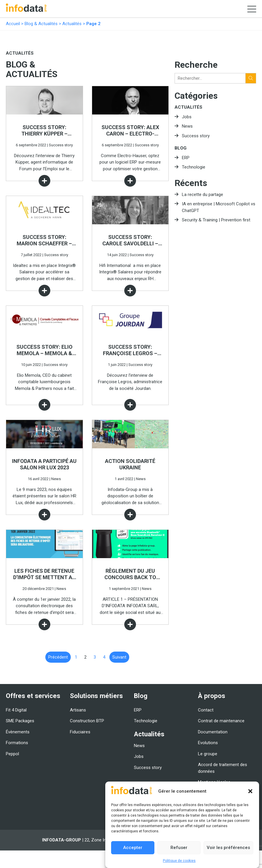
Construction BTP (87, 721)
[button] (250, 791)
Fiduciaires (80, 732)
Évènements (18, 732)
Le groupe (208, 754)
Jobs (187, 117)
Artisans (78, 710)
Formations (17, 743)
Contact (206, 710)
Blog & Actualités (41, 24)
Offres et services (33, 696)
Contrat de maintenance (221, 721)
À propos (212, 696)
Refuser (179, 848)
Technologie (194, 167)
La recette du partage (202, 195)
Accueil (13, 24)
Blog (181, 148)
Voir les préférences (228, 848)
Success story (196, 136)
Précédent (58, 657)
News (187, 126)
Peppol (12, 754)
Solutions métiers (96, 696)
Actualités (72, 24)
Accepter (133, 848)
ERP (186, 158)
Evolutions (208, 743)
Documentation (213, 732)
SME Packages (20, 721)
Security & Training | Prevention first (216, 220)
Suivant (119, 657)
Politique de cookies (179, 861)
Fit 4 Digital (16, 710)
